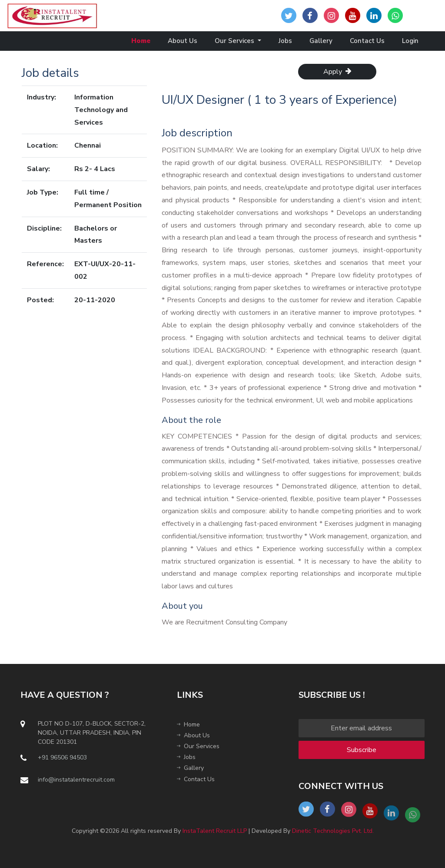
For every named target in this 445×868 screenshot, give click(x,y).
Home (141, 41)
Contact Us (367, 41)
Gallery (321, 41)
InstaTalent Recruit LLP (215, 831)
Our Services (235, 41)
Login (410, 41)
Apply (337, 72)
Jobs (285, 41)
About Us (183, 41)
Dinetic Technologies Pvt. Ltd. (333, 831)
